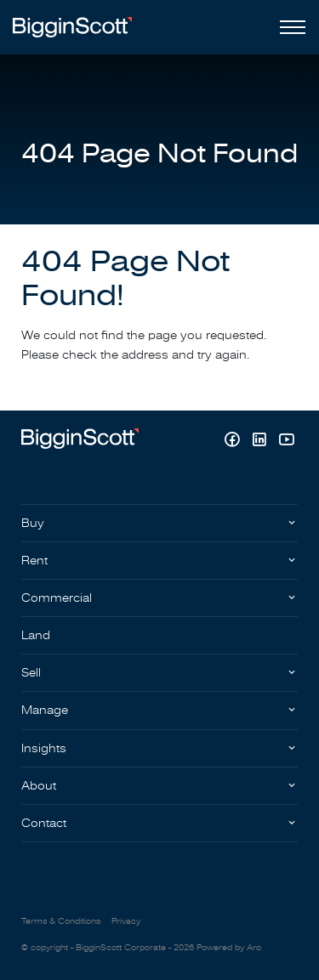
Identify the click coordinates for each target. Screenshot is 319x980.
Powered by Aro (229, 948)
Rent (34, 561)
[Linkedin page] (261, 442)
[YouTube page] (286, 442)
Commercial (57, 598)
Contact (44, 823)
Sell (31, 673)
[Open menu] (289, 27)
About (39, 786)
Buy (33, 523)
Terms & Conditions (61, 921)
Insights (44, 748)
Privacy (126, 921)
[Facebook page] (234, 442)
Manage (45, 710)
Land (36, 635)
